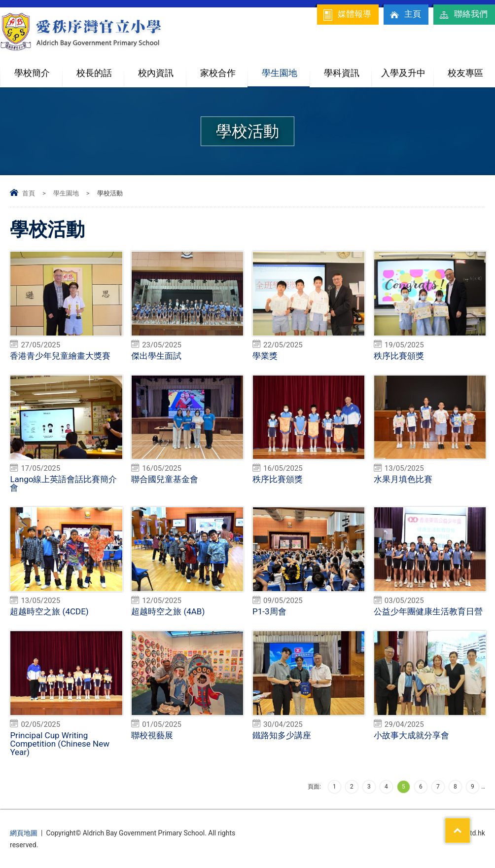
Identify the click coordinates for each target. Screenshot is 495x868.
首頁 (29, 193)
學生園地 (285, 69)
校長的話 (94, 73)
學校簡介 (38, 69)
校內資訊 (162, 69)
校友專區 (465, 73)
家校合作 (224, 69)
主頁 (405, 15)
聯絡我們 (463, 15)
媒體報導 (347, 15)
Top (470, 824)
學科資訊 (348, 69)
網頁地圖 (24, 833)
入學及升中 (407, 69)
